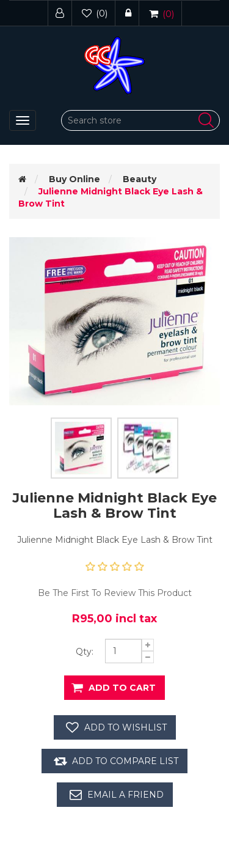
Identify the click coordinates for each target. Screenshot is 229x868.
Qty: (85, 652)
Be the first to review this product (115, 593)
